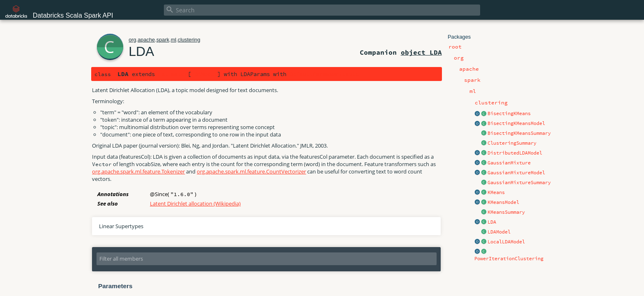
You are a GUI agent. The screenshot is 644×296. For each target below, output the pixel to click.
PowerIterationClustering (509, 259)
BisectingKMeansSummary (519, 133)
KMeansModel (503, 202)
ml (174, 40)
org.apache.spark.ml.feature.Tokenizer (138, 171)
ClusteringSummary (512, 143)
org (132, 40)
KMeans (496, 192)
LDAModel (499, 232)
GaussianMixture (509, 163)
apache (146, 40)
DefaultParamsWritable (324, 74)
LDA (492, 222)
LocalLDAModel (506, 242)
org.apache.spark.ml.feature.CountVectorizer (251, 171)
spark (163, 40)
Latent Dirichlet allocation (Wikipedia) (195, 203)
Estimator (173, 74)
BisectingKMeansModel (516, 123)
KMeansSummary (506, 212)
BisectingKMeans (509, 113)
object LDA (421, 52)
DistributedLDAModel (515, 153)
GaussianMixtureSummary (519, 183)
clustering (189, 40)
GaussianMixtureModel (516, 173)
